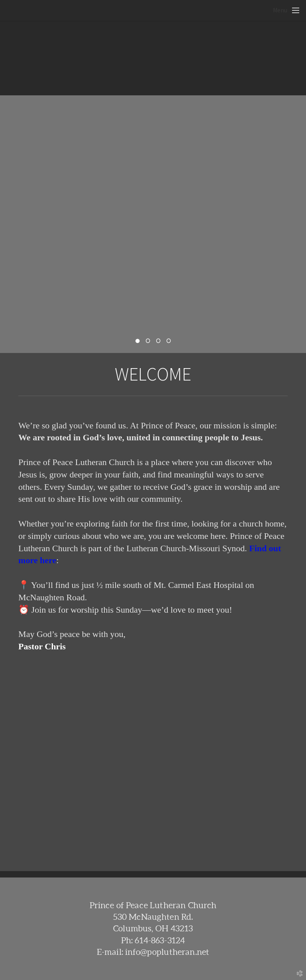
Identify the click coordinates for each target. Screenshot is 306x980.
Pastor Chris (42, 646)
